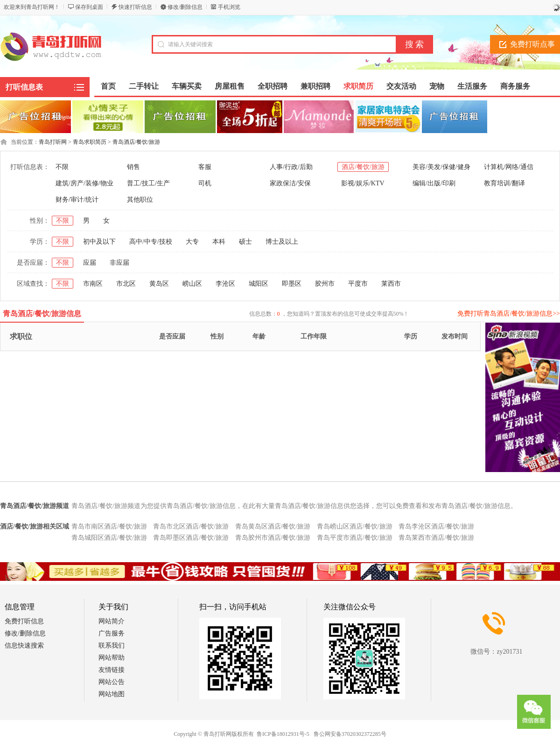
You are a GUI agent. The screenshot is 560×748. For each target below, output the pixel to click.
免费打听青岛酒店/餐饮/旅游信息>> (509, 314)
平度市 (358, 284)
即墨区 (292, 284)
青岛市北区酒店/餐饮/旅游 (191, 526)
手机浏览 (229, 7)
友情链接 (112, 670)
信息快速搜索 (24, 646)
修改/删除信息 (185, 7)
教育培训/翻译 (504, 183)
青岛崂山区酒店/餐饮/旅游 (355, 526)
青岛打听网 (53, 142)
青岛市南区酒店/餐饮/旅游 (109, 526)
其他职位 (140, 200)
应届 (90, 263)
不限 (62, 167)
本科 (219, 242)
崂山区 (192, 284)
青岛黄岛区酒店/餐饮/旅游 (273, 526)
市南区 (93, 284)
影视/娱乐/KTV (363, 183)
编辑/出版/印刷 (434, 183)
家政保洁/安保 (290, 183)
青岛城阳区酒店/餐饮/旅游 (109, 538)
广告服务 (112, 633)
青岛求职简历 (90, 142)
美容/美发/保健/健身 (441, 167)
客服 (205, 167)
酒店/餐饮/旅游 (363, 167)
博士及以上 (282, 242)
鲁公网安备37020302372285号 (350, 734)
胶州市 (325, 284)
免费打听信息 (24, 621)
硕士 (245, 242)
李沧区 (225, 284)
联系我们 (112, 646)
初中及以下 (99, 242)
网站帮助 (112, 658)
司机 (205, 183)
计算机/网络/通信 (509, 167)
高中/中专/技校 (151, 242)
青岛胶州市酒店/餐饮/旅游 (273, 538)
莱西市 (391, 284)
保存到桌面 (89, 7)
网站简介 (112, 621)
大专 (192, 242)
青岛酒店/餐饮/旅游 (136, 142)
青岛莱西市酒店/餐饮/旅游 (436, 538)
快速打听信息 (135, 7)
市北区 (126, 284)
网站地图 (112, 694)
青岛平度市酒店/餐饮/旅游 (355, 538)
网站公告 (112, 682)
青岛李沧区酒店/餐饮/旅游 (436, 526)
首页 (108, 86)
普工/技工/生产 (148, 183)
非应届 (119, 263)
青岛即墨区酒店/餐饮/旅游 (191, 538)
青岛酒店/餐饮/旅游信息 (42, 314)
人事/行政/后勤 (291, 167)
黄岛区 (159, 284)
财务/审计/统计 (77, 200)
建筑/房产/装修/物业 (84, 183)
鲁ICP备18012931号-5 (283, 734)
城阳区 (259, 284)
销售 (133, 167)
